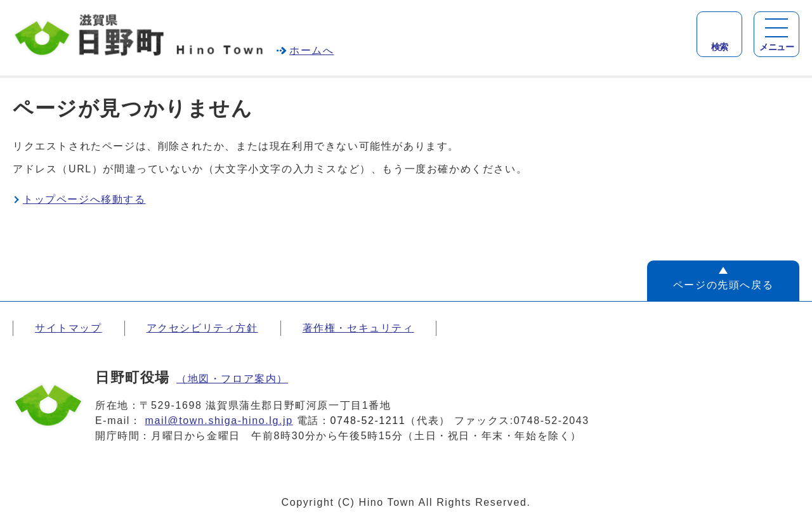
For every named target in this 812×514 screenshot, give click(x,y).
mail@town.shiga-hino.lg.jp (219, 421)
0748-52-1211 (368, 421)
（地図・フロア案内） (232, 379)
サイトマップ (69, 328)
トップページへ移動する (84, 199)
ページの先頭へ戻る (723, 285)
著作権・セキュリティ (358, 328)
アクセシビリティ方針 (202, 328)
